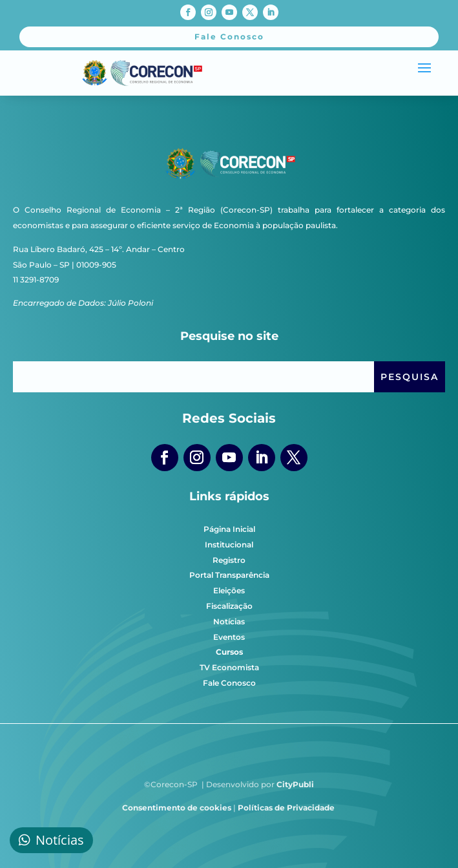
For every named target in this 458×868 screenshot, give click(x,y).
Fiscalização (229, 606)
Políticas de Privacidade (286, 808)
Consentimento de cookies (177, 808)
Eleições (229, 590)
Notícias (229, 621)
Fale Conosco (229, 683)
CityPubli (295, 784)
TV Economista (229, 667)
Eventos (229, 637)
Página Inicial (229, 529)
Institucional (229, 545)
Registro (229, 560)
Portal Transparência (229, 575)
